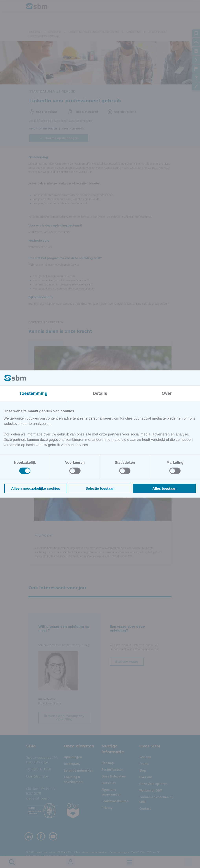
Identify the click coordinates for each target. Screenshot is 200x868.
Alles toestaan (164, 488)
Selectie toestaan (100, 488)
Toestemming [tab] (33, 393)
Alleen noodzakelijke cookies (36, 488)
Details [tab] (100, 393)
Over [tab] (167, 393)
